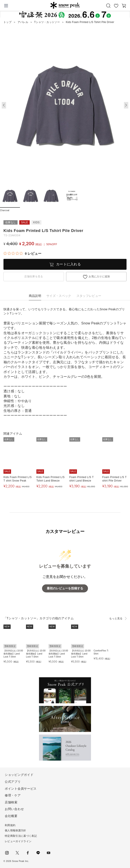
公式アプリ (13, 782)
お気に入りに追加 (99, 276)
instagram (7, 853)
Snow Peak (65, 5)
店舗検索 (11, 802)
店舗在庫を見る (34, 276)
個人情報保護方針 (15, 830)
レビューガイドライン (18, 841)
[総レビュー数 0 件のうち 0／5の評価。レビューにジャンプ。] (22, 253)
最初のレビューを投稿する (65, 588)
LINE (38, 853)
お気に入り (116, 6)
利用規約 (10, 825)
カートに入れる (68, 264)
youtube (49, 853)
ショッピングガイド (19, 775)
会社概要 (11, 816)
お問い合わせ (14, 809)
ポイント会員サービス (21, 789)
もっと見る (116, 618)
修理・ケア (13, 795)
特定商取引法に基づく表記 (21, 836)
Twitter (17, 853)
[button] (126, 105)
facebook (28, 853)
